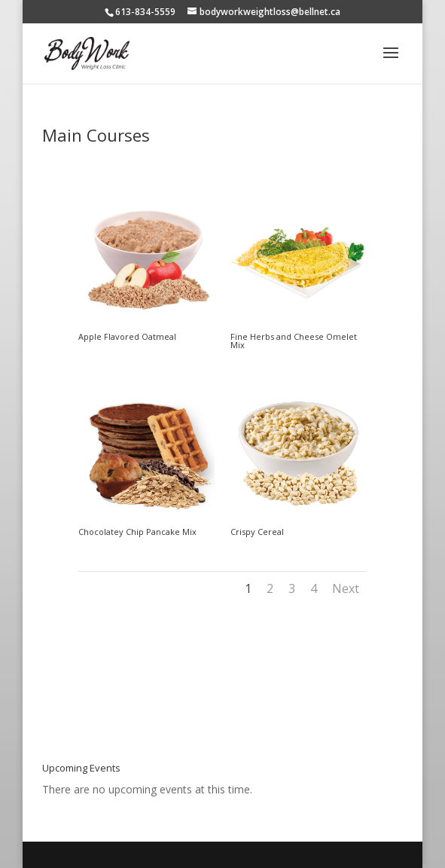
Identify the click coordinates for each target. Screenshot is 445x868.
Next (346, 588)
